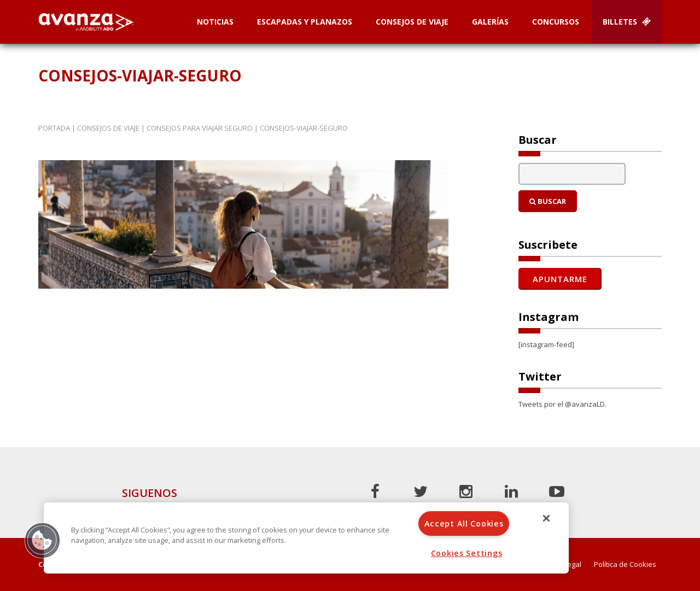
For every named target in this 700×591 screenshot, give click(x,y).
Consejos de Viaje (412, 22)
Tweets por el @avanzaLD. (562, 404)
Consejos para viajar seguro (200, 128)
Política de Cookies (625, 564)
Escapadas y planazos (305, 22)
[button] (42, 540)
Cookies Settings (467, 553)
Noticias (215, 22)
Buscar (548, 201)
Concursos (556, 22)
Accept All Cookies (464, 523)
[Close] (546, 518)
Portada (54, 128)
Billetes (627, 22)
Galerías (490, 22)
